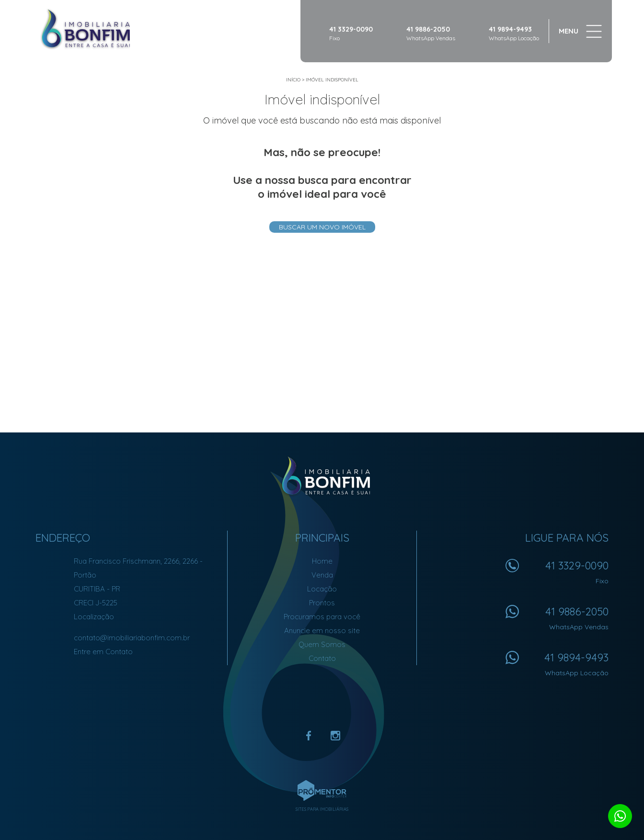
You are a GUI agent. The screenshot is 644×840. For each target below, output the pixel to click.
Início (293, 80)
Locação (322, 589)
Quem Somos (322, 644)
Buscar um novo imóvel (322, 227)
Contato (322, 658)
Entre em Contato (103, 652)
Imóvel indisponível (332, 80)
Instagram (335, 736)
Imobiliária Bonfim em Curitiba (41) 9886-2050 (322, 476)
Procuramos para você (322, 617)
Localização (94, 617)
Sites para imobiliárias (322, 809)
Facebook (309, 736)
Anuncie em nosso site (322, 630)
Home (322, 561)
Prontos (322, 603)
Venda (322, 575)
